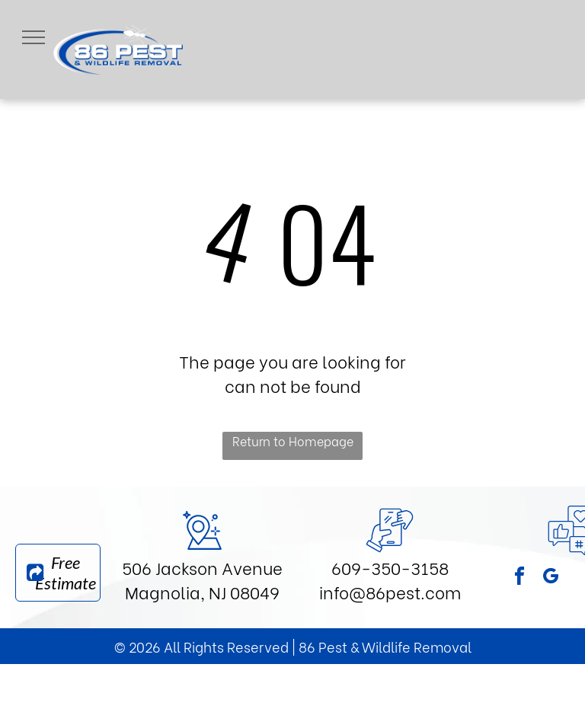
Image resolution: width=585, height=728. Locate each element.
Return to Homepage (293, 441)
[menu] (34, 37)
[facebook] (519, 578)
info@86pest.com (390, 592)
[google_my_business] (551, 578)
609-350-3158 (390, 567)
